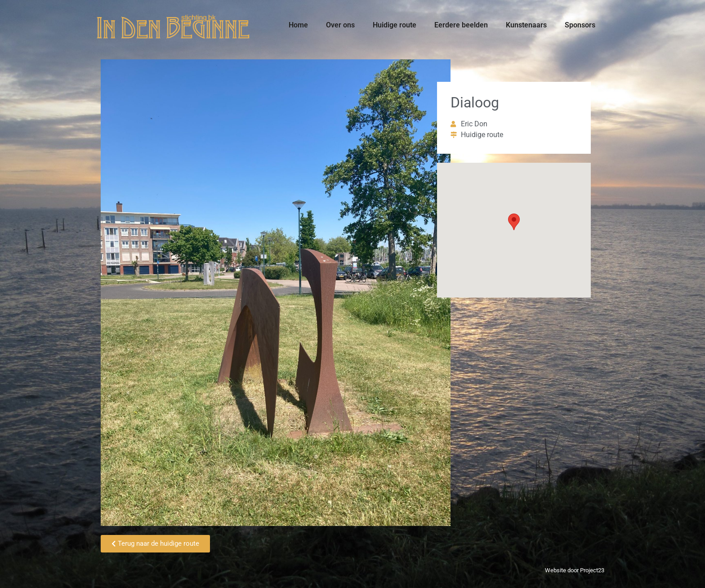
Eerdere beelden (461, 25)
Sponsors (580, 25)
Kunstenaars (526, 25)
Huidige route (395, 25)
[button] (514, 222)
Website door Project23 (575, 570)
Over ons (340, 25)
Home (298, 25)
